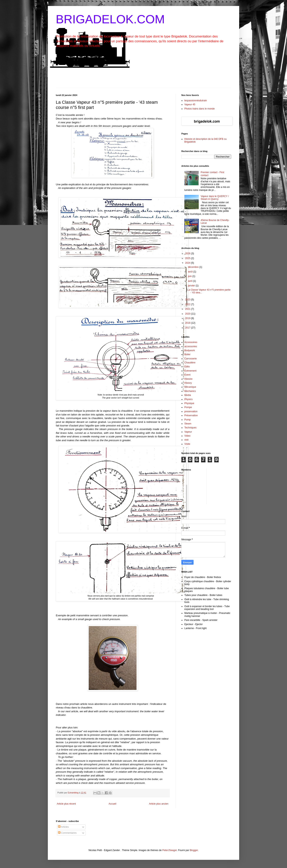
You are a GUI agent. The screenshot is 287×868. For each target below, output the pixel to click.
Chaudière (190, 363)
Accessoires (191, 342)
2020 (188, 314)
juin (190, 276)
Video (187, 436)
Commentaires (67, 833)
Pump (187, 420)
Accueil (113, 804)
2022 (188, 304)
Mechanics (190, 391)
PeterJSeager (170, 850)
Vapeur (188, 432)
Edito (187, 367)
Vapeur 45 (190, 105)
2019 (188, 318)
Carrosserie (191, 359)
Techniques (190, 428)
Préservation (191, 415)
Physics (188, 399)
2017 (188, 328)
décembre (194, 267)
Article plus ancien (159, 804)
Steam (188, 424)
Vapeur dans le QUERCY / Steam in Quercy (215, 198)
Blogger (194, 850)
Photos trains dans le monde (200, 109)
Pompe (188, 407)
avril (190, 281)
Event (187, 375)
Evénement (190, 371)
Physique (189, 403)
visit (186, 440)
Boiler (187, 354)
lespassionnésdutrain (196, 101)
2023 (188, 300)
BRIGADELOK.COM (110, 19)
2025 (188, 258)
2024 (188, 263)
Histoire (188, 379)
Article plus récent (66, 804)
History (188, 383)
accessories (191, 346)
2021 (188, 309)
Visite (187, 444)
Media (188, 395)
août (191, 272)
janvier (192, 286)
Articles (63, 827)
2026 (188, 253)
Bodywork (190, 350)
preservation (191, 411)
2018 (188, 323)
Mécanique (190, 387)
